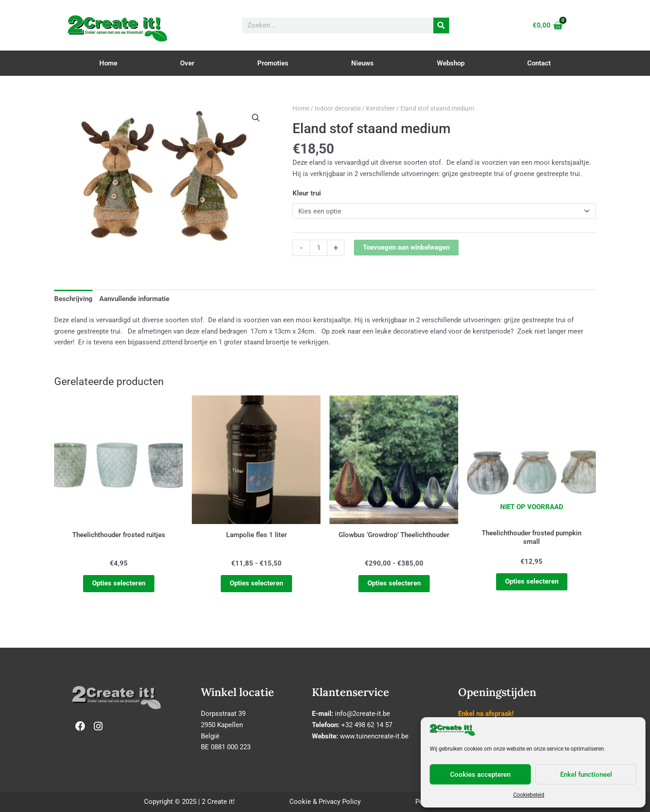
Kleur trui (307, 193)
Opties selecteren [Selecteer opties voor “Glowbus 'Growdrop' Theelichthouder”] (394, 583)
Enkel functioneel (586, 775)
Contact (539, 63)
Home (108, 63)
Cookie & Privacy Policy (325, 802)
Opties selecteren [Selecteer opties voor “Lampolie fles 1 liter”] (256, 583)
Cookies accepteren (480, 775)
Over (187, 63)
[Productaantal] (318, 248)
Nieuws (362, 63)
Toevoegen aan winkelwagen (406, 247)
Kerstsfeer (381, 108)
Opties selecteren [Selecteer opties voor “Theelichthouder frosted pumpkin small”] (532, 582)
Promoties (273, 63)
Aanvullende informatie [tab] (134, 299)
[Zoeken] (441, 26)
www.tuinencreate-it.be (374, 736)
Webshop (451, 63)
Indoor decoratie (338, 108)
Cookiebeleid (529, 795)
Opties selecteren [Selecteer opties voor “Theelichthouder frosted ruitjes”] (119, 583)
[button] (256, 118)
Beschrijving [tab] (73, 299)
